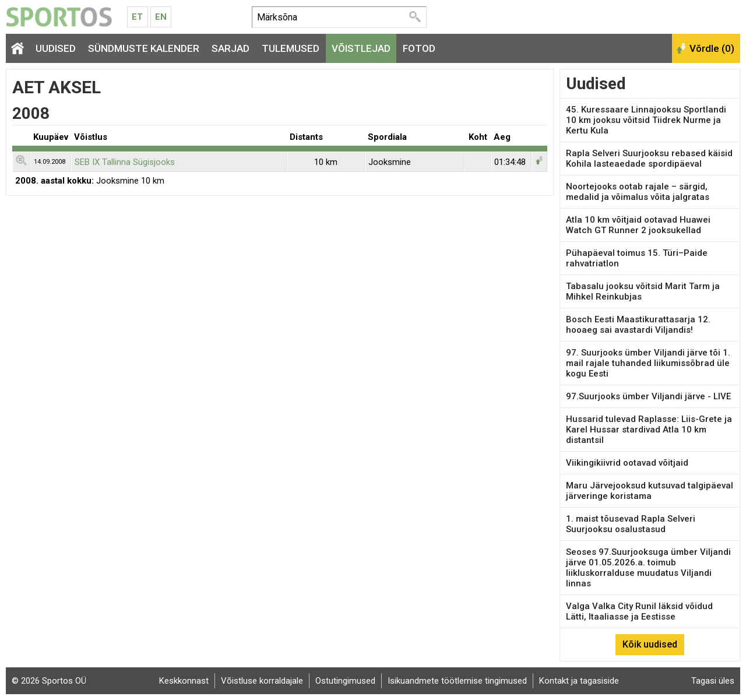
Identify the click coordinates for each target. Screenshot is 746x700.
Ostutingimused (345, 681)
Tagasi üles (713, 681)
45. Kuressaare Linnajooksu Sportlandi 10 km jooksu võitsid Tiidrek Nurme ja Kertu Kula (646, 120)
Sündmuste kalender (144, 48)
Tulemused (291, 48)
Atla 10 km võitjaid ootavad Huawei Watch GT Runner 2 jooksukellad (638, 225)
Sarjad (231, 48)
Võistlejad (361, 48)
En (161, 17)
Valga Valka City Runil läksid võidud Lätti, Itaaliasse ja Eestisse (639, 611)
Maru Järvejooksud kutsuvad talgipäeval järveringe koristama (650, 491)
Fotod (419, 48)
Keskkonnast (184, 681)
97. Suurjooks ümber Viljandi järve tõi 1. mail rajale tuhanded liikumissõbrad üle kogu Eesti (648, 363)
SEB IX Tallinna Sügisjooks (125, 162)
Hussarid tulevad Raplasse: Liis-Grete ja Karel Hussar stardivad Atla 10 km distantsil (649, 430)
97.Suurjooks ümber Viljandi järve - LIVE (648, 396)
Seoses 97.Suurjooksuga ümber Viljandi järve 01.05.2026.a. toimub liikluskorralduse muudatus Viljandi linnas (648, 568)
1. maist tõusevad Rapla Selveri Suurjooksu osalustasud (631, 524)
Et (137, 17)
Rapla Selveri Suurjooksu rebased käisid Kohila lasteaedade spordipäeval (649, 159)
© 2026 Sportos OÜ (49, 681)
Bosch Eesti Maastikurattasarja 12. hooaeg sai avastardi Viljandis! (638, 325)
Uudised (56, 48)
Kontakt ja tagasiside (579, 681)
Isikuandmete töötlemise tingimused (457, 681)
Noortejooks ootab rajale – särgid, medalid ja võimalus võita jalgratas (638, 192)
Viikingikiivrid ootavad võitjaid (627, 463)
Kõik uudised (650, 644)
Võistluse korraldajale (262, 681)
